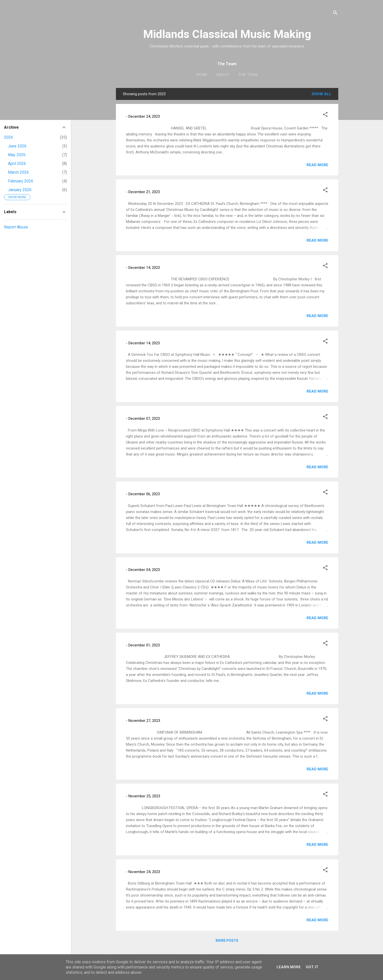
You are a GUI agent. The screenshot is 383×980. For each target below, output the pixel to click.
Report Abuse (16, 227)
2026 (8, 137)
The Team (248, 75)
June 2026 (17, 146)
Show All (321, 94)
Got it (312, 967)
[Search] (335, 14)
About (223, 75)
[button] (325, 115)
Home (202, 75)
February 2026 (21, 181)
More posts (227, 941)
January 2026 (20, 190)
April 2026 (17, 164)
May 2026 (17, 155)
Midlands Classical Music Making (227, 34)
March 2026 (18, 172)
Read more (317, 165)
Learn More (289, 967)
